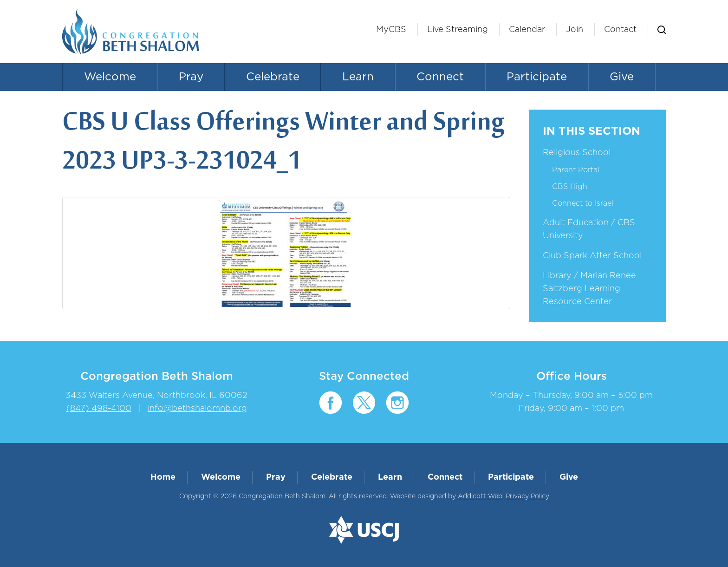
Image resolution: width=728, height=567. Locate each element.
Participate (537, 77)
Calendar (527, 30)
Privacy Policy (527, 496)
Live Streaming (458, 30)
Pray (191, 77)
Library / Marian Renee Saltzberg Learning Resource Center (589, 289)
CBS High (570, 187)
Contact (620, 30)
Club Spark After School (592, 256)
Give (622, 77)
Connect (440, 77)
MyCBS (391, 30)
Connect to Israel (583, 203)
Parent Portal (576, 170)
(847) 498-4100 (99, 409)
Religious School (577, 153)
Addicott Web (480, 496)
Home (163, 477)
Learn (358, 77)
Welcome (110, 77)
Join (575, 30)
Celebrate (273, 77)
